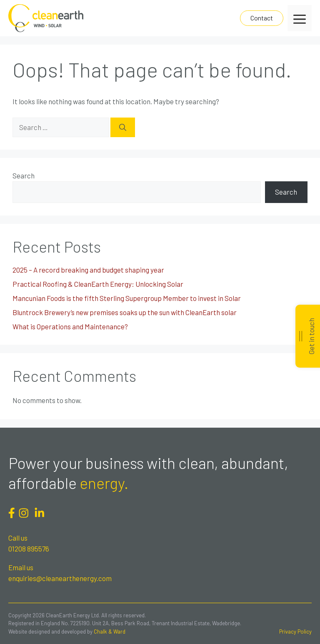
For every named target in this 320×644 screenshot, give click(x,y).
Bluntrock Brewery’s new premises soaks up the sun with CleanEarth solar (125, 312)
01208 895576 (29, 549)
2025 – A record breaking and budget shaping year (88, 270)
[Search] (123, 128)
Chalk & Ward (110, 631)
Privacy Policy (295, 631)
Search (24, 175)
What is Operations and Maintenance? (70, 326)
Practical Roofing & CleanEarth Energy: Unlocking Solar (98, 284)
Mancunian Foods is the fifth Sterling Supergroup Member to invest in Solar (127, 298)
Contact (262, 18)
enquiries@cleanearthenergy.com (60, 578)
